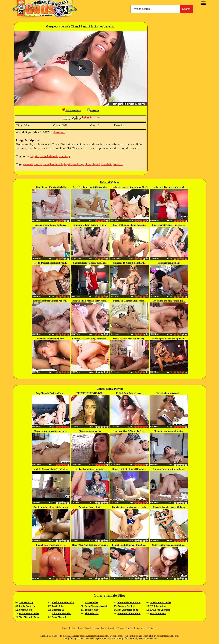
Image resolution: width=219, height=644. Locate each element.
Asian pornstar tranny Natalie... (51, 225)
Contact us (152, 628)
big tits (35, 156)
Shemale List (92, 613)
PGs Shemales (158, 613)
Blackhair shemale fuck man (51, 339)
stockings (64, 156)
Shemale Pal (26, 610)
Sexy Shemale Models (96, 606)
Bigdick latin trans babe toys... (51, 545)
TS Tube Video (158, 606)
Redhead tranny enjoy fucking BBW (129, 187)
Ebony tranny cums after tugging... (51, 431)
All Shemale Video (62, 613)
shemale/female (49, 156)
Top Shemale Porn (29, 617)
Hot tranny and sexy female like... (169, 301)
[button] (81, 68)
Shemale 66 (58, 610)
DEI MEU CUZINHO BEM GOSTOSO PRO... (90, 394)
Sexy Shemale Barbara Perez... (50, 393)
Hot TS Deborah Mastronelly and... (51, 263)
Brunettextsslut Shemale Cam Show (129, 545)
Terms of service (108, 628)
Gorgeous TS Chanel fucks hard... (129, 263)
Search (186, 9)
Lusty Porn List (27, 606)
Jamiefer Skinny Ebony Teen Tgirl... (51, 469)
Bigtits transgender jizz (90, 431)
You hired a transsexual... (169, 393)
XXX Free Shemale (160, 610)
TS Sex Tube (91, 602)
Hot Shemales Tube (128, 610)
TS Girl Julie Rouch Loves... (129, 393)
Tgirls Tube (58, 606)
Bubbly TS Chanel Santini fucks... (129, 301)
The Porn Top (26, 602)
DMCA (129, 628)
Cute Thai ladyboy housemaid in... (169, 545)
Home (65, 628)
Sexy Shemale (59, 617)
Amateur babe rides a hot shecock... (51, 507)
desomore (59, 132)
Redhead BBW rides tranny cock (169, 187)
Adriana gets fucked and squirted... (169, 339)
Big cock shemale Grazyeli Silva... (169, 507)
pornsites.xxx (92, 610)
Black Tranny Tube (29, 613)
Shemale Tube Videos (129, 613)
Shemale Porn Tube (161, 602)
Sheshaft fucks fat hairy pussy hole (90, 263)
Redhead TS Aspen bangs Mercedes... (90, 339)
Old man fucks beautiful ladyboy (169, 469)
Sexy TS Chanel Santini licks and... (90, 187)
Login (81, 628)
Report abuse (140, 628)
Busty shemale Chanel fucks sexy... (169, 225)
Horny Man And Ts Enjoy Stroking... (90, 545)
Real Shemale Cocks (63, 602)
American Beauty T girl (90, 507)
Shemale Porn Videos (129, 602)
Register (73, 628)
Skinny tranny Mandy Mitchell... (51, 187)
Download (93, 111)
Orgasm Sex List (126, 606)
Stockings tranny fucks (169, 263)
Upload (96, 628)
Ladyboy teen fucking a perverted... (129, 507)
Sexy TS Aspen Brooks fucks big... (129, 339)
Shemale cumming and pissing (169, 431)
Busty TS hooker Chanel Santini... (129, 225)
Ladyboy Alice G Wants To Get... (129, 431)
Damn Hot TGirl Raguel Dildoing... (129, 469)
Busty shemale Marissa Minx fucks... (90, 301)
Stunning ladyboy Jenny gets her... (90, 225)
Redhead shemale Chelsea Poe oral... (51, 301)
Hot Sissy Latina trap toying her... (90, 469)
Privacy (121, 628)
